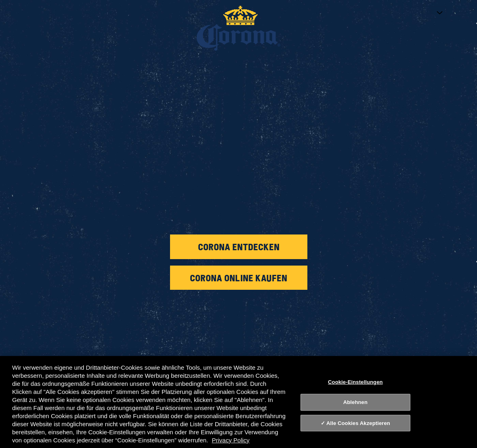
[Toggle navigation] (461, 12)
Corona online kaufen (238, 278)
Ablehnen (355, 402)
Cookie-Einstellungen (355, 382)
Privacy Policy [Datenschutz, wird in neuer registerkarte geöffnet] (230, 440)
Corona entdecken (239, 247)
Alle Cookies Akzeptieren (358, 423)
